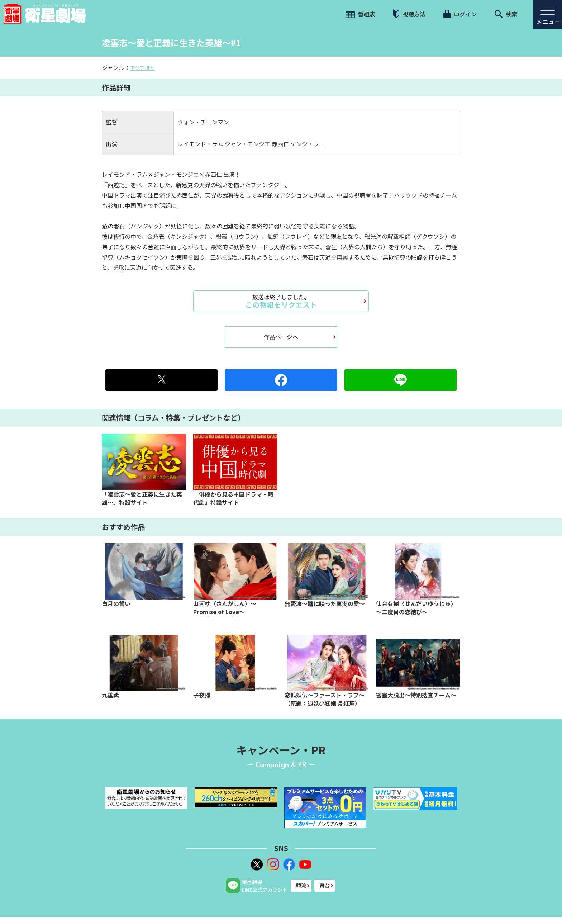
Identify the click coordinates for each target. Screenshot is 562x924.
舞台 (325, 885)
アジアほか (142, 68)
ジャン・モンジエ (247, 144)
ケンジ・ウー (308, 144)
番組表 (360, 14)
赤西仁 (280, 144)
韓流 (301, 885)
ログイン (460, 14)
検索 (506, 14)
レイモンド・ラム (200, 144)
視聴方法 (409, 14)
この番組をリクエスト (281, 301)
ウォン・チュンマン (203, 122)
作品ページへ (281, 337)
